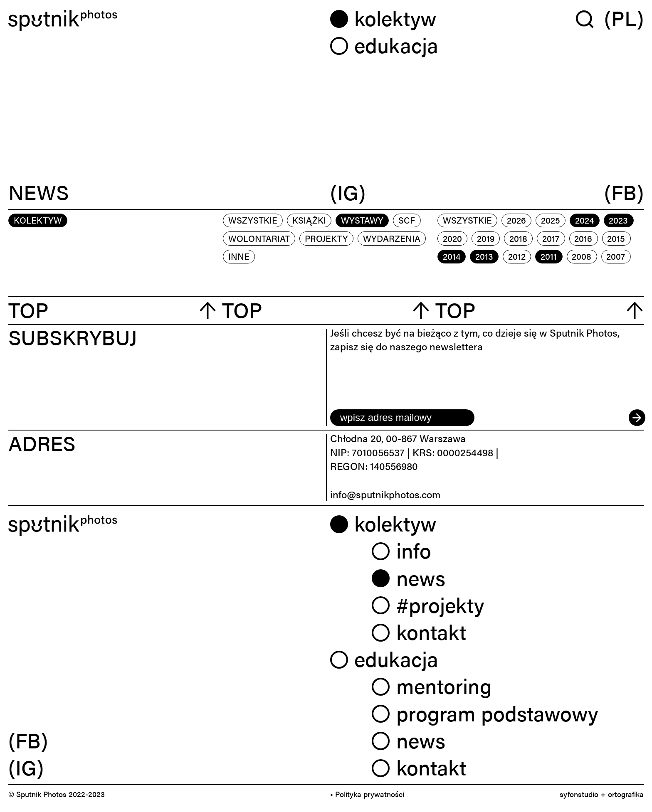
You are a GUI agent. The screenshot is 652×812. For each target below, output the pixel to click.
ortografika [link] (626, 794)
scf (407, 220)
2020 (452, 238)
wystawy (362, 220)
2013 (484, 256)
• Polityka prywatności (367, 794)
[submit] (636, 418)
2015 (616, 238)
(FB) (624, 193)
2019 (486, 238)
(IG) (348, 193)
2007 (616, 256)
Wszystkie (253, 220)
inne (239, 256)
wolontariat (259, 238)
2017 (551, 238)
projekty (326, 238)
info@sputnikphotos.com (385, 494)
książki (309, 220)
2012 (517, 256)
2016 (583, 238)
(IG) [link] (26, 767)
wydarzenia (392, 238)
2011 (549, 256)
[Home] (165, 20)
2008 (582, 256)
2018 (518, 238)
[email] (402, 418)
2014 (452, 256)
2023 (618, 220)
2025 (551, 220)
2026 (516, 220)
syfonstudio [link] (579, 794)
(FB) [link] (28, 740)
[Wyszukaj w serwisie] (590, 19)
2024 (584, 220)
